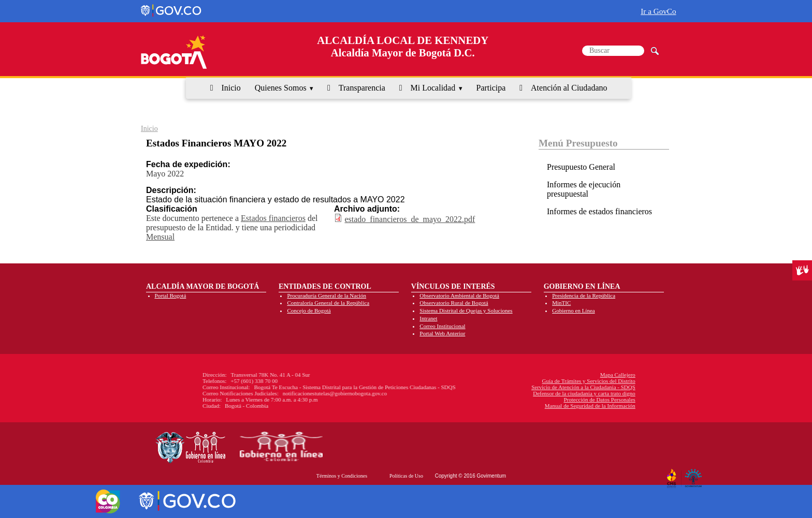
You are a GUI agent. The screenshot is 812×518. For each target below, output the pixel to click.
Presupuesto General (581, 167)
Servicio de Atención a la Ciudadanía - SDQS (507, 387)
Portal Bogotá (171, 295)
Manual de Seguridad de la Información (514, 406)
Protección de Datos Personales (523, 399)
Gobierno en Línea (573, 310)
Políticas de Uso (406, 476)
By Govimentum (695, 474)
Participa (491, 88)
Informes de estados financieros (599, 211)
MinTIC (561, 303)
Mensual (160, 237)
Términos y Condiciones (342, 476)
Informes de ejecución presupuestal (584, 189)
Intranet (428, 318)
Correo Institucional (442, 326)
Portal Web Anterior (442, 333)
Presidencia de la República (584, 295)
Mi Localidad (433, 88)
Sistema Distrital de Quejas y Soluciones (466, 310)
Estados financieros (273, 218)
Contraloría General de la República (328, 303)
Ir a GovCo (658, 11)
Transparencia (362, 88)
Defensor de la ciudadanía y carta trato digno (508, 393)
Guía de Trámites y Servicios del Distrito (513, 381)
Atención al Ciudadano (569, 88)
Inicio (231, 88)
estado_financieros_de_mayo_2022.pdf (410, 219)
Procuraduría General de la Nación (327, 295)
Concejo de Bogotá (309, 310)
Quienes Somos (281, 88)
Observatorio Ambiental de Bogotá (459, 295)
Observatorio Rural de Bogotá (454, 303)
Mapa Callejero (542, 375)
